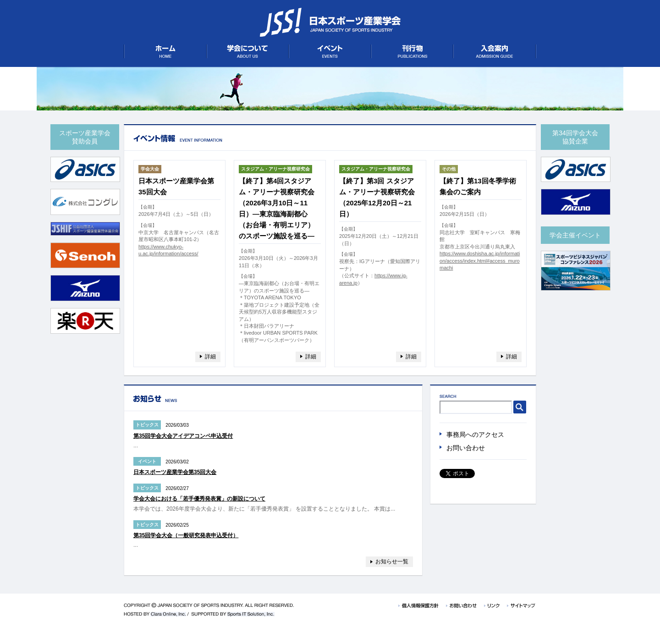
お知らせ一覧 (392, 561)
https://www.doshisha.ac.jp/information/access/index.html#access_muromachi (480, 261)
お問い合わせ (466, 448)
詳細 (210, 357)
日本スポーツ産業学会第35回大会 (175, 472)
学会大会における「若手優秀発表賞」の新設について (199, 499)
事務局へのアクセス (475, 435)
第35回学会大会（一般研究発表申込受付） (186, 535)
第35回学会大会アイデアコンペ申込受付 (183, 436)
